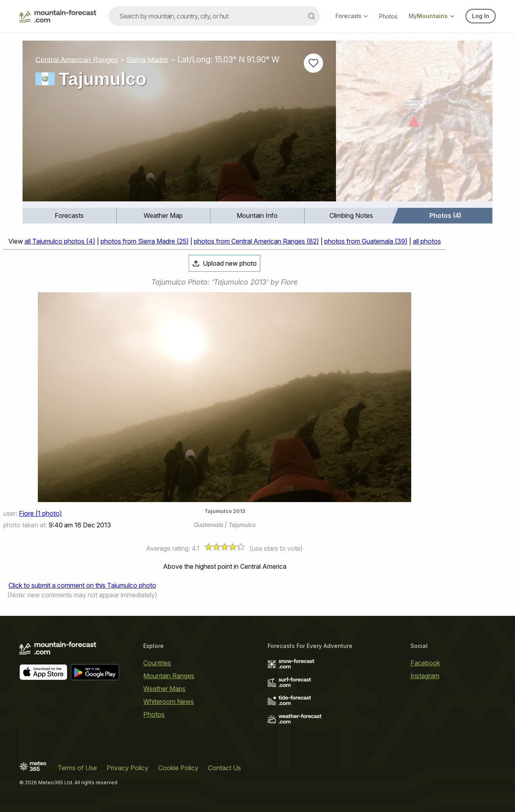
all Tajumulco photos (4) (60, 241)
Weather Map (163, 215)
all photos (427, 241)
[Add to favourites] (313, 63)
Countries (157, 663)
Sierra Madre (147, 59)
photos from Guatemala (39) (366, 241)
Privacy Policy (128, 768)
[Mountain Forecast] (58, 16)
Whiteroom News (169, 701)
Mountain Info (257, 215)
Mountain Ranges (169, 676)
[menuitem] (70, 216)
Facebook (425, 663)
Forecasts (352, 16)
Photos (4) (445, 215)
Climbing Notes (351, 215)
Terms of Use (77, 768)
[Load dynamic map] (414, 124)
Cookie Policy (178, 768)
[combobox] (214, 16)
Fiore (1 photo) (40, 513)
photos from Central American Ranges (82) (256, 241)
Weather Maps (164, 689)
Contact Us (225, 768)
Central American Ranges (77, 59)
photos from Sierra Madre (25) (145, 241)
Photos (388, 16)
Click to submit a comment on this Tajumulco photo (82, 585)
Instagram (425, 676)
